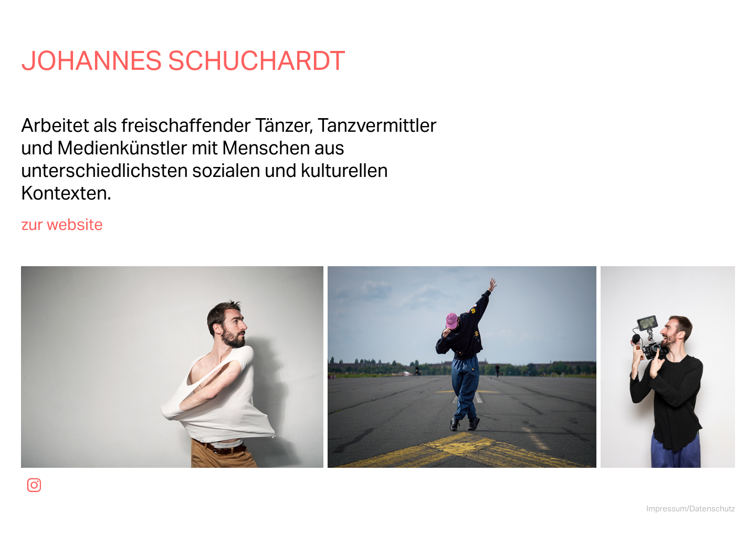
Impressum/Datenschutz (691, 508)
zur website (62, 224)
